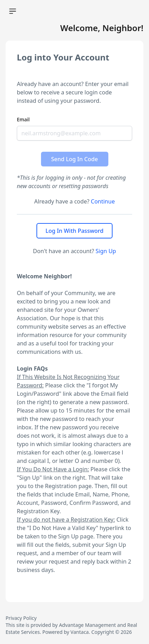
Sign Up (106, 251)
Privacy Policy (21, 618)
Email (23, 119)
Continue (103, 201)
